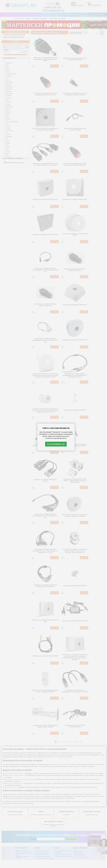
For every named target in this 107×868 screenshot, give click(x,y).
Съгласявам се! (56, 444)
